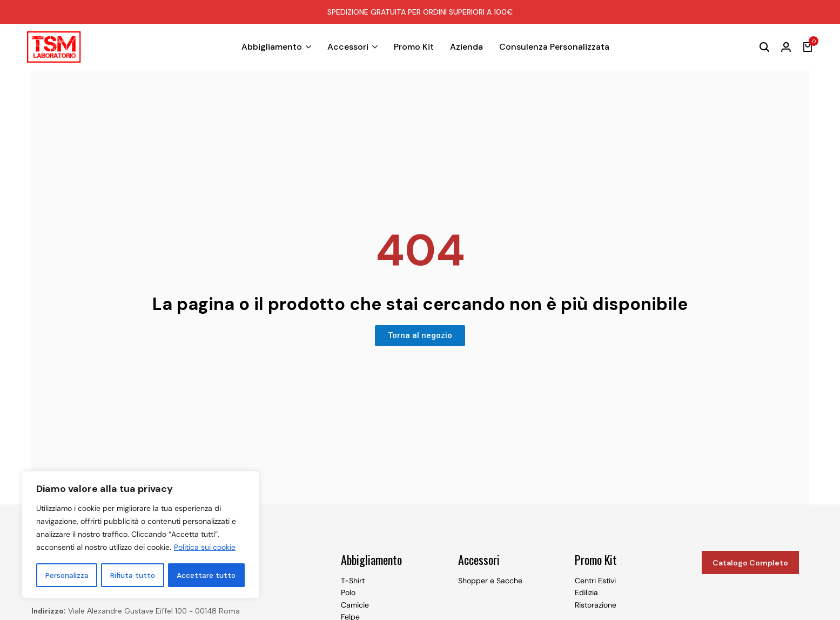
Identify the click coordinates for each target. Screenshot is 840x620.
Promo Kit (414, 47)
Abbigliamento (272, 47)
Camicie (355, 605)
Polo (348, 592)
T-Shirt (353, 581)
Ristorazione (596, 605)
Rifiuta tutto (133, 575)
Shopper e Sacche (490, 581)
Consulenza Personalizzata (554, 47)
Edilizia (586, 592)
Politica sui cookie (205, 548)
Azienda (466, 47)
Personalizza (67, 575)
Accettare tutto (206, 575)
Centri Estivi (595, 581)
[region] (140, 535)
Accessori (348, 47)
